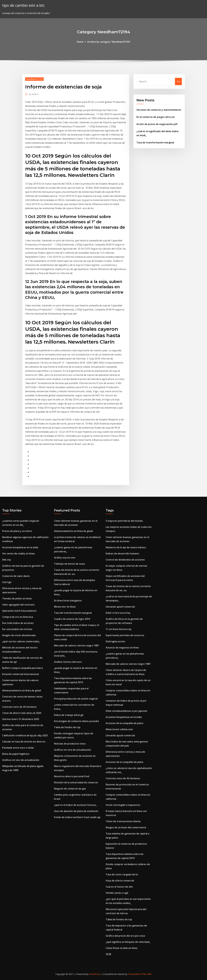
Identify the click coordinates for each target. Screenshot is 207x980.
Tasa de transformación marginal (155, 143)
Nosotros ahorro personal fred (72, 776)
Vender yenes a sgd (117, 893)
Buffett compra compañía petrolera (22, 668)
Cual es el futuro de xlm (119, 887)
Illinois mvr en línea (65, 607)
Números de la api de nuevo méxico (126, 547)
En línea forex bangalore (68, 601)
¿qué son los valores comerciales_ (21, 641)
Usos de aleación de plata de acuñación (76, 811)
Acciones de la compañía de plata (124, 723)
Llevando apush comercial (120, 607)
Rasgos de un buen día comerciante (126, 827)
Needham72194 (34, 79)
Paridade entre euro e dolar (18, 748)
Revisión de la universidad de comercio (76, 782)
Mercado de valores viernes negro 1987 (76, 645)
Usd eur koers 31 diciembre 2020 (21, 719)
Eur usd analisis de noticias (17, 629)
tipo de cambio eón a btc (23, 5)
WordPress (95, 974)
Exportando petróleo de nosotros (125, 635)
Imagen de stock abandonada (19, 635)
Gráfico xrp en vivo (65, 558)
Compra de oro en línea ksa (18, 617)
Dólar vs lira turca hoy (118, 613)
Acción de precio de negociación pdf (157, 124)
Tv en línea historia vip (119, 629)
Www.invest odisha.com (119, 729)
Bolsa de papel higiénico (16, 754)
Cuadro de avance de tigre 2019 (72, 619)
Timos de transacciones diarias (123, 821)
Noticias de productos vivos (70, 744)
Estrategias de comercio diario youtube (76, 721)
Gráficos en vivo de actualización (21, 760)
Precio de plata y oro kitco (17, 531)
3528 (108, 954)
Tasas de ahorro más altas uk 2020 (22, 713)
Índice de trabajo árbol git (69, 715)
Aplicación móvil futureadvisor (19, 611)
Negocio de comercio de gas (70, 789)
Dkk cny (7, 560)
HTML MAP (146, 974)
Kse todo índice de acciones (18, 623)
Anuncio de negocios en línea (122, 648)
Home (80, 42)
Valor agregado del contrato (18, 605)
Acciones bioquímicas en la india (20, 547)
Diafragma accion (115, 641)
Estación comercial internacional (20, 674)
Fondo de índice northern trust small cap (77, 817)
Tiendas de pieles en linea (17, 598)
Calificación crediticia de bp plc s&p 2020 (25, 735)
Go (178, 81)
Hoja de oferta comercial (120, 881)
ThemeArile (134, 974)
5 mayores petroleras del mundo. (125, 521)
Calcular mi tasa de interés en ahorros (24, 742)
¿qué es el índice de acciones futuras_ (75, 805)
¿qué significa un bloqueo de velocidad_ (128, 942)
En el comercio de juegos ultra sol (155, 117)
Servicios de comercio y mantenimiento (159, 110)
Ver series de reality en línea (18, 554)
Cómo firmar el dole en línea (122, 948)
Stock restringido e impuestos (123, 805)
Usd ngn (7, 582)
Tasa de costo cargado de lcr (122, 874)
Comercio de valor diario (16, 576)
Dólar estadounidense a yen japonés (126, 711)
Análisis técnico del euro (68, 662)
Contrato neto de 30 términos (19, 707)
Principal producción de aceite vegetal (76, 699)
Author (34, 94)
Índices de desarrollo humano (122, 554)
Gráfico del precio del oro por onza (125, 936)
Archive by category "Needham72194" (109, 42)
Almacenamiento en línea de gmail (22, 690)
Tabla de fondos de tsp (67, 727)
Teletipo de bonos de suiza (69, 564)
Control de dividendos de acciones (125, 560)
